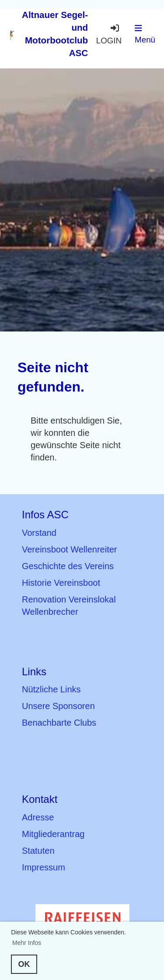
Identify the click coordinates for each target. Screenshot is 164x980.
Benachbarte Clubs (59, 723)
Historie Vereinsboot (61, 583)
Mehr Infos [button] (27, 943)
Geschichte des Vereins (68, 566)
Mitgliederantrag (53, 834)
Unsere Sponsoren (58, 706)
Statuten (38, 851)
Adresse (38, 817)
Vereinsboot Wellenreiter (70, 549)
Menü (145, 34)
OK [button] (24, 964)
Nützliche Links (51, 689)
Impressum (44, 867)
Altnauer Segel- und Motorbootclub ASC (55, 34)
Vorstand (39, 533)
